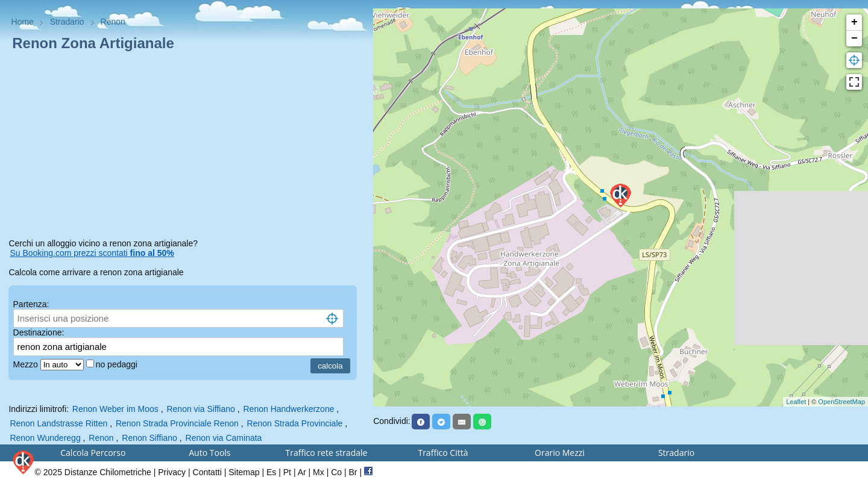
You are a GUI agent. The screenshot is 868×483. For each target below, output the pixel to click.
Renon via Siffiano (200, 409)
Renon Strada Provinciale (296, 423)
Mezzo (27, 364)
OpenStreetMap (841, 402)
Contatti (207, 472)
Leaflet (796, 402)
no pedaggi (118, 364)
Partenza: (31, 304)
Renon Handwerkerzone (289, 409)
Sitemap (244, 472)
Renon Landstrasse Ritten (58, 423)
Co (336, 472)
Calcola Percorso (93, 453)
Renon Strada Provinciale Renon (177, 423)
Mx (319, 472)
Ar (302, 472)
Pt (287, 472)
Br (353, 472)
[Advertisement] (186, 147)
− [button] (854, 39)
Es (271, 472)
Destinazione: (39, 332)
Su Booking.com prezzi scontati (92, 253)
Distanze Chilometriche (108, 472)
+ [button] (854, 22)
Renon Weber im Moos (115, 409)
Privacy (172, 472)
